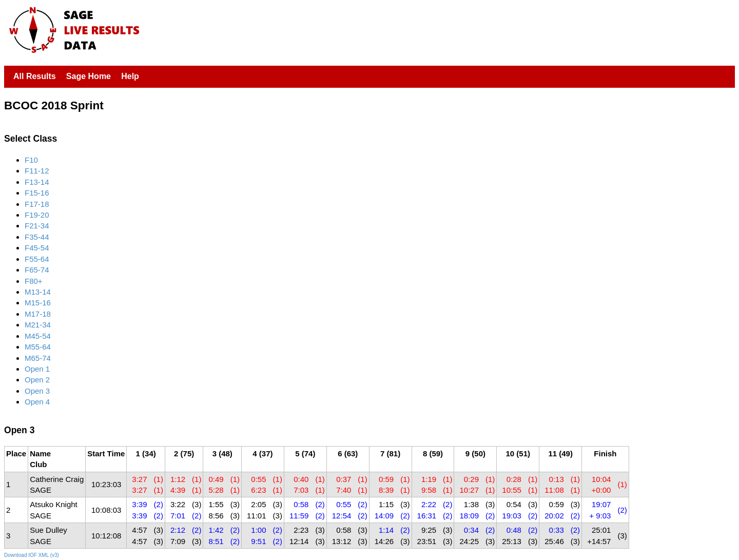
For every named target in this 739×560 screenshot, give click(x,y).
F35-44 (37, 237)
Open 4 (37, 402)
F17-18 (37, 204)
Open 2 (37, 380)
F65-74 (37, 270)
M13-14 (38, 292)
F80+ (34, 281)
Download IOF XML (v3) (32, 555)
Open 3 (37, 391)
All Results (35, 76)
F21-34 (37, 226)
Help (130, 76)
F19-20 (37, 215)
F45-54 (37, 248)
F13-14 (37, 182)
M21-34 (38, 325)
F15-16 (37, 193)
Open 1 (37, 369)
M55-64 (38, 347)
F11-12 (37, 171)
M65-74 (38, 358)
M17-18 (38, 314)
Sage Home (89, 76)
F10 (31, 160)
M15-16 (38, 303)
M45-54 (38, 336)
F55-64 (37, 259)
